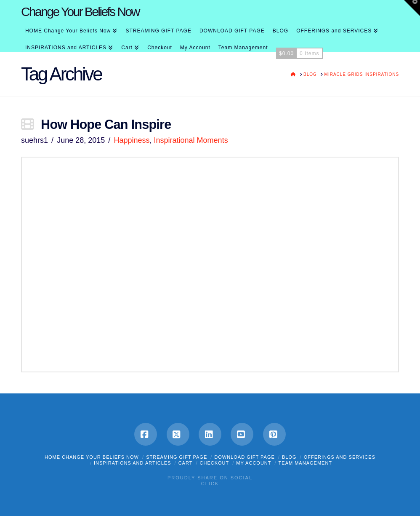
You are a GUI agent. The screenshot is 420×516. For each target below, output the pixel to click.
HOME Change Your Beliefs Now (92, 457)
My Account (254, 463)
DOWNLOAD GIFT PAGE (245, 457)
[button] (412, 8)
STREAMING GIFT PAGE (177, 457)
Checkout (215, 463)
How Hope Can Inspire (106, 124)
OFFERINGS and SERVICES (340, 457)
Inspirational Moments (191, 140)
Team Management (305, 463)
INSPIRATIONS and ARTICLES (133, 463)
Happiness (132, 140)
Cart (186, 463)
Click (210, 484)
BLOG (289, 457)
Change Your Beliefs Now (80, 12)
